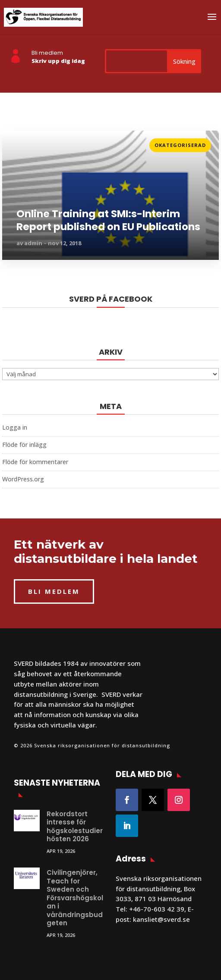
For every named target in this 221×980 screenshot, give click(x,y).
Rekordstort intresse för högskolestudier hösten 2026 (75, 827)
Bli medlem (47, 53)
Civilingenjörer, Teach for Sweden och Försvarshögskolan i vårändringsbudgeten (75, 898)
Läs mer (15, 142)
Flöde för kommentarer (35, 462)
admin (33, 243)
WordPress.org (23, 479)
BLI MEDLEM (54, 591)
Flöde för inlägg (24, 445)
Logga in (15, 427)
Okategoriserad (180, 145)
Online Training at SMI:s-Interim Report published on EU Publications (108, 221)
